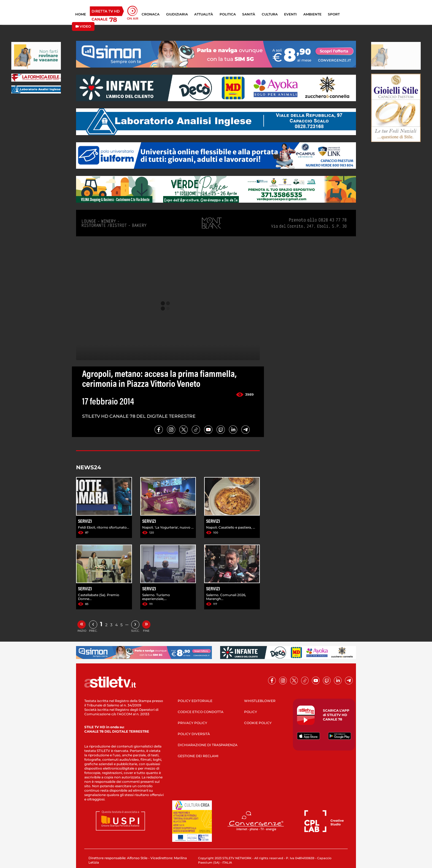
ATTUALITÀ (204, 14)
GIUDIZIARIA (177, 14)
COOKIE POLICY (258, 723)
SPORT (334, 14)
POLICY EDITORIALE (195, 701)
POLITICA (228, 14)
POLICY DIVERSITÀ (194, 734)
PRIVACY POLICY (192, 723)
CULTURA (270, 14)
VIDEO (83, 26)
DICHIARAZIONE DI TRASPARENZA (208, 745)
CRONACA (151, 14)
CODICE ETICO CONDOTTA (201, 712)
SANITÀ (249, 14)
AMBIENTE (312, 14)
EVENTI (290, 14)
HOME (81, 14)
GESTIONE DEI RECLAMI (198, 756)
